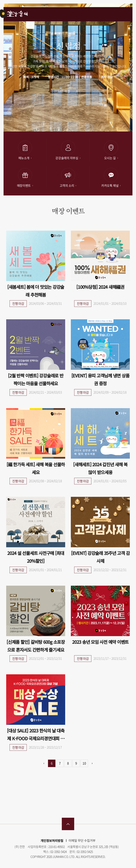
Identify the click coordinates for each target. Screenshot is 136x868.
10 (84, 763)
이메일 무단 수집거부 (82, 840)
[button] (93, 125)
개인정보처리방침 (52, 841)
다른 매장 (64, 91)
